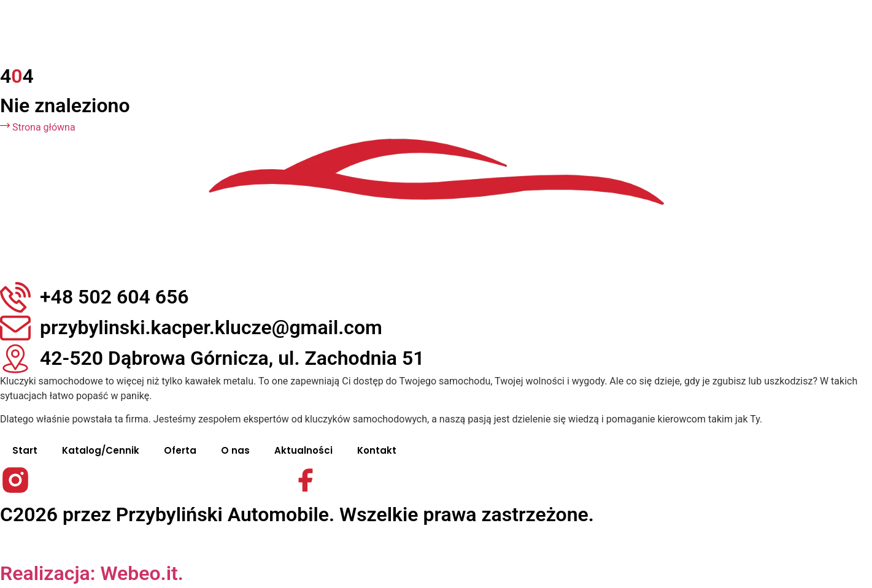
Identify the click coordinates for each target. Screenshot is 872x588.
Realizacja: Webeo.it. (92, 573)
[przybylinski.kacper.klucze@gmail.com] (15, 328)
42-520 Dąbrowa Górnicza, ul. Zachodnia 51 (232, 358)
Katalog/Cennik (101, 450)
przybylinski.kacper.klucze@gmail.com (211, 327)
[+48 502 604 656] (15, 297)
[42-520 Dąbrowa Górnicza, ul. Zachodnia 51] (15, 359)
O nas (235, 450)
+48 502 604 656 (114, 297)
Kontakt (377, 450)
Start (25, 450)
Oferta (180, 450)
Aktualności (303, 450)
